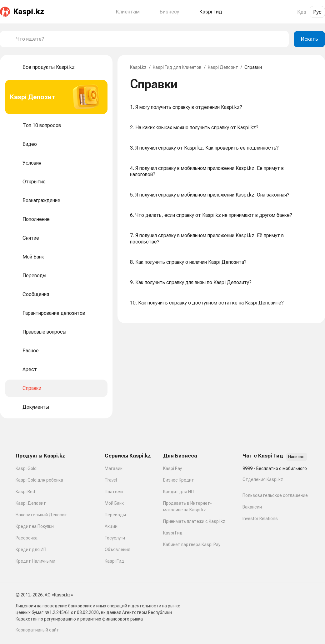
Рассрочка (27, 538)
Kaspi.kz (138, 67)
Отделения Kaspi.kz (263, 479)
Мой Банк (114, 503)
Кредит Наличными (35, 561)
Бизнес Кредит (179, 480)
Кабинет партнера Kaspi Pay (192, 544)
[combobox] (150, 39)
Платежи (114, 492)
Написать (297, 457)
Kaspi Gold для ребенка (39, 480)
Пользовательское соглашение (275, 495)
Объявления (117, 549)
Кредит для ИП (31, 549)
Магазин (114, 468)
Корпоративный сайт (37, 630)
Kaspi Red (25, 492)
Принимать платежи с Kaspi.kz (194, 521)
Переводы (115, 515)
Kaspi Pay (172, 468)
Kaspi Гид (114, 561)
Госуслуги (115, 538)
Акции (111, 526)
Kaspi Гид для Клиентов (177, 67)
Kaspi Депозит (223, 67)
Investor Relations (260, 519)
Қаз (302, 12)
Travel (111, 480)
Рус (317, 12)
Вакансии (252, 507)
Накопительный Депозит (41, 515)
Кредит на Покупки (35, 526)
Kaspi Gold (26, 468)
